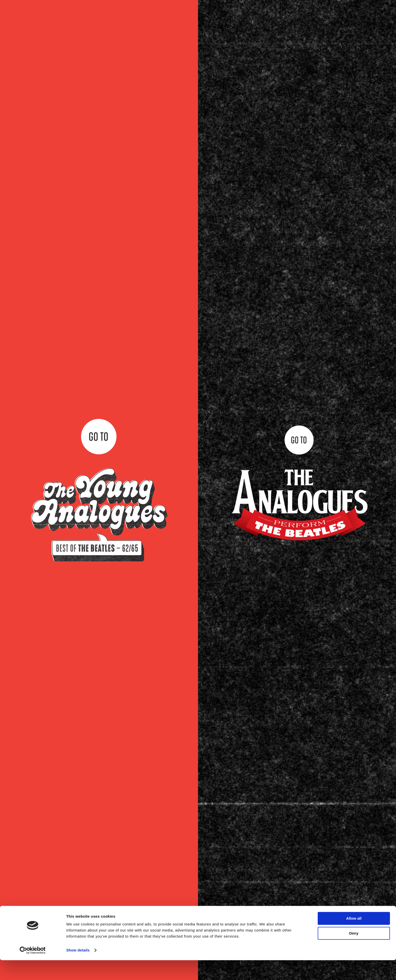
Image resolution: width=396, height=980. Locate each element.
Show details (78, 970)
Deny (354, 953)
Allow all (354, 938)
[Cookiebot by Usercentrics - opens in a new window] (33, 970)
